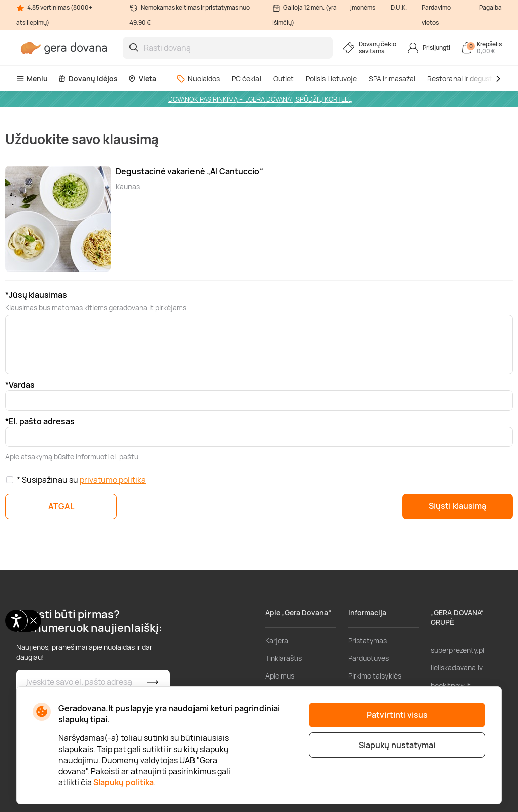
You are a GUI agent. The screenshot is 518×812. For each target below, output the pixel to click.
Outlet (283, 78)
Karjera (277, 640)
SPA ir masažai (392, 78)
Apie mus (280, 676)
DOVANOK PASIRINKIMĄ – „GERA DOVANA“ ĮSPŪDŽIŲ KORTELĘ (260, 99)
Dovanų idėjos (88, 78)
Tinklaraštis (283, 658)
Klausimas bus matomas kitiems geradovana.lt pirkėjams (96, 308)
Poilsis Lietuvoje (331, 78)
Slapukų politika (123, 782)
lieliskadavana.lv (457, 668)
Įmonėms (363, 7)
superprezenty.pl (458, 650)
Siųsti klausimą (458, 506)
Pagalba (491, 7)
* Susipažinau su (81, 480)
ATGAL (61, 506)
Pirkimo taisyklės (375, 676)
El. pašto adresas (42, 421)
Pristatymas (368, 640)
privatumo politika (113, 480)
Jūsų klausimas (38, 295)
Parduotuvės (369, 658)
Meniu (32, 78)
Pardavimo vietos (436, 15)
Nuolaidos (198, 78)
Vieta (142, 78)
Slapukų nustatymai (397, 745)
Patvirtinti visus (397, 715)
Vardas (22, 385)
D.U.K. (399, 7)
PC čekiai (246, 78)
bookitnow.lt (451, 685)
